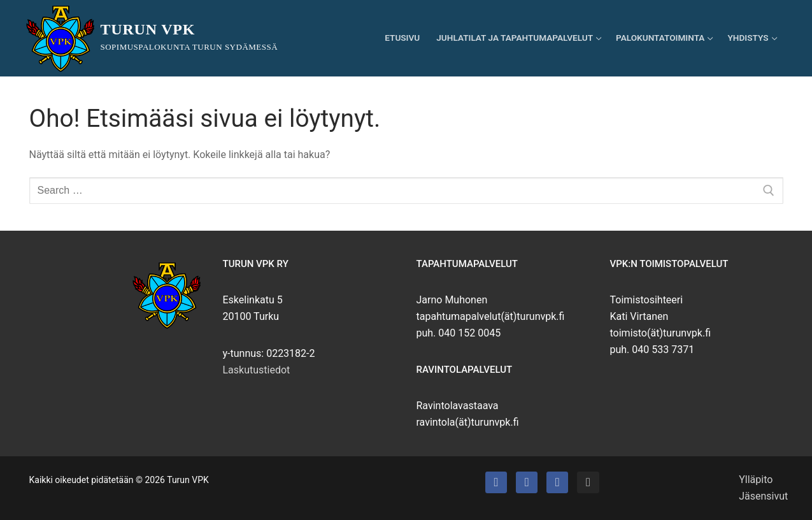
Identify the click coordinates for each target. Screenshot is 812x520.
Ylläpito (756, 480)
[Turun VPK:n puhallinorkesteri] (557, 482)
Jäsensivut (763, 496)
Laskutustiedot (257, 370)
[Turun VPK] (496, 482)
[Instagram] (588, 482)
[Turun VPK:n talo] (527, 482)
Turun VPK (148, 29)
